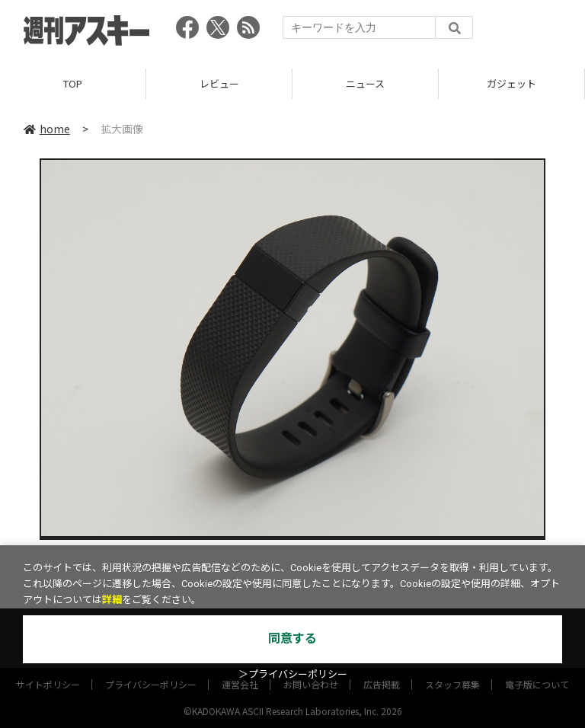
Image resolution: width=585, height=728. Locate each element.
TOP (73, 83)
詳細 (112, 600)
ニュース (365, 83)
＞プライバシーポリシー (293, 674)
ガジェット (511, 83)
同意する (292, 639)
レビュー (219, 83)
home (47, 129)
